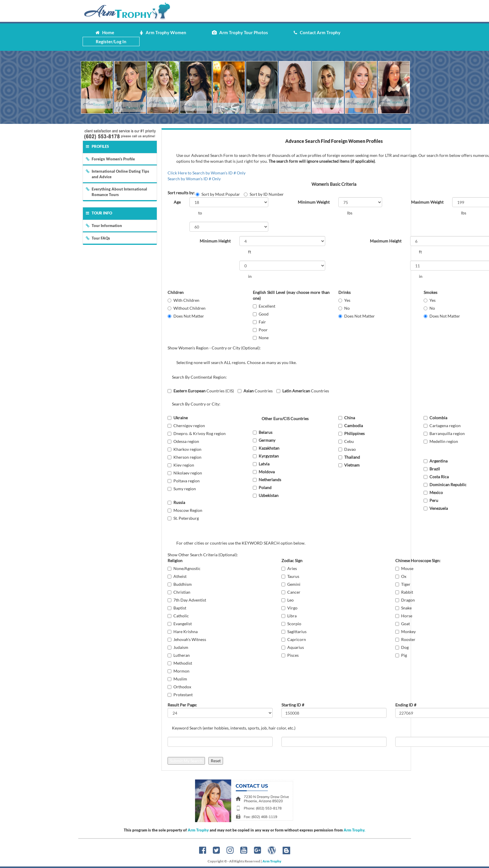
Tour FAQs (98, 238)
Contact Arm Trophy (317, 32)
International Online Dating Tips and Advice (118, 174)
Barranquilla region (444, 433)
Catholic (178, 616)
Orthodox (179, 687)
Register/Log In (111, 41)
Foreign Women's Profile (110, 159)
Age (177, 202)
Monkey (406, 631)
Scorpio (291, 624)
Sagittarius (294, 631)
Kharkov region (185, 449)
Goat (403, 624)
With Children (183, 300)
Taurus (290, 576)
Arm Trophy (198, 830)
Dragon (405, 600)
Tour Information (104, 226)
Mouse (404, 568)
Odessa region (183, 441)
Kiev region (181, 465)
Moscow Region (185, 510)
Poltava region (184, 481)
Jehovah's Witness (187, 639)
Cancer (291, 592)
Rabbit (404, 592)
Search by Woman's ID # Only (194, 179)
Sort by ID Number (264, 194)
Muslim (177, 679)
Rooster (405, 639)
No (344, 308)
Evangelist (180, 624)
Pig (401, 655)
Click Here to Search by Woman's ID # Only (207, 173)
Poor (260, 330)
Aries (289, 568)
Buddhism (180, 584)
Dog (402, 647)
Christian (179, 592)
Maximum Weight (427, 202)
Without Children (187, 308)
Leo (288, 600)
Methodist (180, 663)
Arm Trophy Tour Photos (240, 32)
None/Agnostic (184, 568)
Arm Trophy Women (163, 32)
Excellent (264, 306)
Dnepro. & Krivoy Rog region (197, 433)
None (261, 338)
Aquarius (293, 647)
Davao (347, 449)
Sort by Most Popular (218, 194)
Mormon (179, 671)
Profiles (97, 146)
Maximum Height (386, 241)
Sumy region (182, 489)
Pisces (290, 655)
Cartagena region (442, 426)
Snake (403, 608)
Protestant (180, 695)
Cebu (346, 441)
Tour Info (99, 213)
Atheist (177, 576)
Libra (289, 616)
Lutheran (179, 655)
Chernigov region (186, 426)
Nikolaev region (185, 473)
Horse (404, 616)
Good (261, 314)
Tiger (403, 584)
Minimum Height (215, 241)
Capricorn (294, 639)
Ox (401, 576)
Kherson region (185, 457)
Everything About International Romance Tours (116, 192)
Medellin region (441, 441)
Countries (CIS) (201, 391)
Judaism (178, 647)
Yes (344, 300)
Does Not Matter (186, 316)
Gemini (291, 584)
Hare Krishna (183, 631)
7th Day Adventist (187, 600)
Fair (259, 322)
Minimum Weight (314, 202)
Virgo (289, 608)
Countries (255, 391)
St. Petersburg (183, 518)
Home (105, 32)
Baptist (177, 608)
